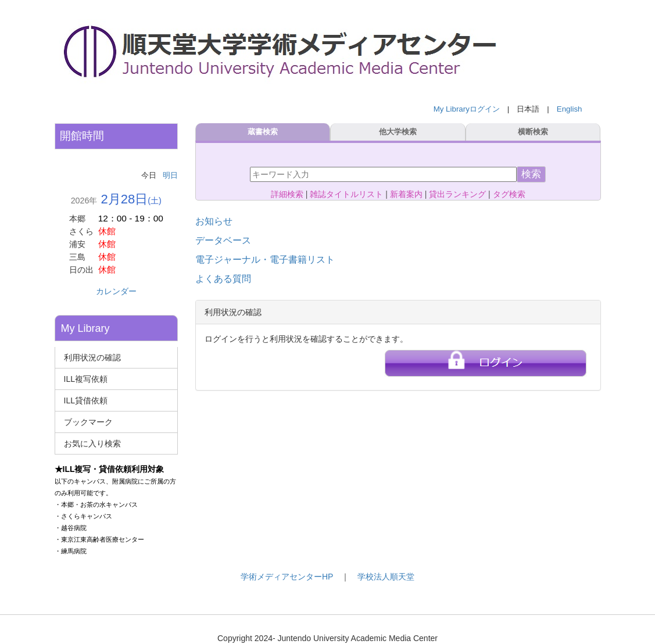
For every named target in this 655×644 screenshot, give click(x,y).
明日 (170, 175)
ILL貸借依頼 (86, 400)
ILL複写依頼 (86, 379)
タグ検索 (509, 194)
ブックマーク (88, 422)
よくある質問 (223, 279)
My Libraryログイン (467, 109)
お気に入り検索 (92, 443)
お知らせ (214, 221)
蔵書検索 (263, 132)
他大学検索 (398, 132)
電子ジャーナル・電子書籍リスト (265, 260)
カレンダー (116, 291)
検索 (531, 174)
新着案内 (406, 194)
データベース (223, 240)
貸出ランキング (457, 194)
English (570, 109)
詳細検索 (287, 194)
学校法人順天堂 (386, 577)
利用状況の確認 (92, 357)
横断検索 (533, 132)
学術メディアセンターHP (287, 577)
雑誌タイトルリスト (346, 194)
